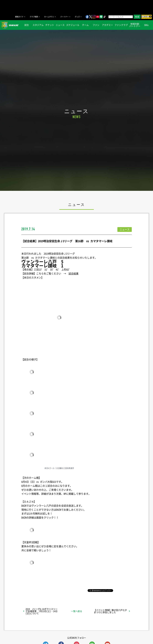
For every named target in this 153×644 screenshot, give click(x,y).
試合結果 (74, 274)
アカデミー (107, 25)
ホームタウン (49, 17)
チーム (85, 25)
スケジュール (73, 25)
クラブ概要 (34, 17)
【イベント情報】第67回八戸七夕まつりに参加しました (110, 611)
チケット (50, 25)
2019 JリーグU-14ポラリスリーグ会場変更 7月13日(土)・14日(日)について (42, 611)
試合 (26, 25)
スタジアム (38, 25)
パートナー (64, 17)
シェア (43, 590)
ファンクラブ (121, 25)
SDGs (146, 25)
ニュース (60, 25)
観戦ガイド (19, 17)
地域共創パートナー (135, 25)
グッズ (77, 17)
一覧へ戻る (77, 611)
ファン (96, 25)
